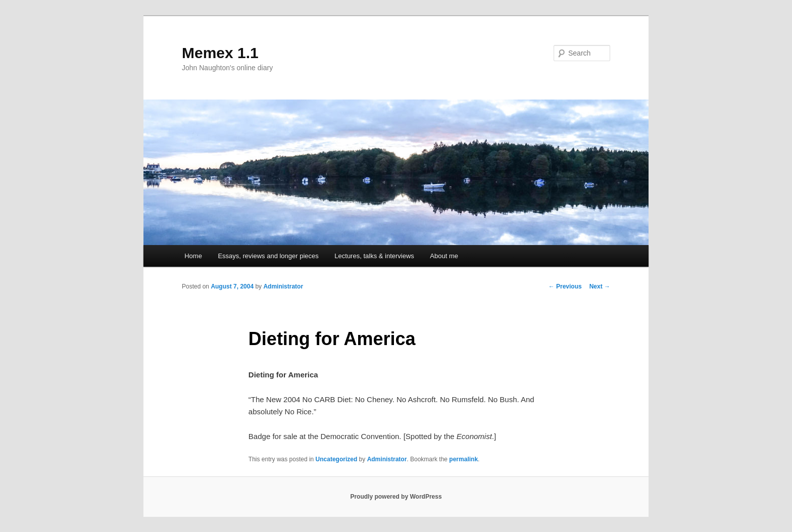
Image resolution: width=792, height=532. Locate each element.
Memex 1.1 (220, 53)
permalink (463, 459)
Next (600, 286)
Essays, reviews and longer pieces (268, 256)
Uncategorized (337, 459)
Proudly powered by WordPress (396, 497)
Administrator (283, 286)
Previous (565, 286)
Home (193, 256)
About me (444, 256)
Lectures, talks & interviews (374, 256)
